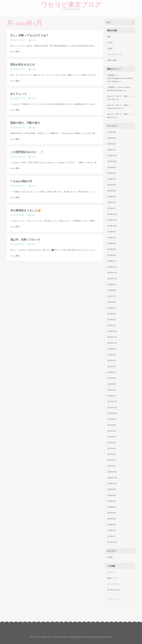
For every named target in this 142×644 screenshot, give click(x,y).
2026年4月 (112, 132)
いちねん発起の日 (21, 181)
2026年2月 (112, 144)
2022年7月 (112, 361)
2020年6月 (112, 507)
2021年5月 (112, 443)
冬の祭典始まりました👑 (26, 210)
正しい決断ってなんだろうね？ (30, 35)
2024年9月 (112, 232)
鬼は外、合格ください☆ (25, 239)
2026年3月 (112, 138)
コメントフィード (114, 584)
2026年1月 (112, 150)
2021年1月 (112, 466)
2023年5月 (112, 308)
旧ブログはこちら (114, 599)
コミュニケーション (115, 54)
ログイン (111, 572)
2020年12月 (112, 472)
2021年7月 (112, 431)
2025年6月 (112, 185)
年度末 (110, 48)
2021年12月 (112, 402)
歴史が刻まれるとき (23, 64)
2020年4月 (112, 519)
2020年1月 (112, 536)
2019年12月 (112, 542)
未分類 (110, 557)
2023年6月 (112, 302)
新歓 (109, 37)
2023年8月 (112, 290)
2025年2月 (112, 202)
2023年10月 (112, 279)
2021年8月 (112, 425)
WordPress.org (114, 590)
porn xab (111, 99)
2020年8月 (112, 495)
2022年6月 (112, 366)
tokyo (34, 40)
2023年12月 (112, 267)
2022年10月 (112, 343)
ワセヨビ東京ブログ (71, 5)
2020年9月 (112, 489)
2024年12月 (112, 214)
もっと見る (15, 51)
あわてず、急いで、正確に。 (119, 96)
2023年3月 (112, 320)
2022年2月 (112, 390)
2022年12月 (112, 331)
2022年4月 (112, 378)
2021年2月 (112, 460)
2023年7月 (112, 296)
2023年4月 (112, 314)
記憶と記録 (112, 60)
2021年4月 (112, 448)
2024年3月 (112, 249)
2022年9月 (112, 349)
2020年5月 (112, 513)
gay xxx (110, 117)
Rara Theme (87, 637)
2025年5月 (112, 191)
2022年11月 (112, 337)
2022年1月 (112, 396)
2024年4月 (112, 243)
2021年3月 (112, 454)
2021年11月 (112, 407)
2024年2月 (112, 255)
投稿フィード (113, 578)
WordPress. (107, 637)
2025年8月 (112, 173)
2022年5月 (112, 372)
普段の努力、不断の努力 (25, 123)
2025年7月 (112, 179)
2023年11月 (112, 273)
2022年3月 (112, 384)
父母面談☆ (112, 75)
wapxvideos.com (114, 108)
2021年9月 (112, 419)
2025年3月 (112, 197)
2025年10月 (112, 161)
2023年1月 (112, 325)
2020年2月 (112, 530)
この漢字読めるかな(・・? (26, 152)
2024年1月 (112, 261)
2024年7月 (112, 238)
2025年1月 (112, 208)
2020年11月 (112, 478)
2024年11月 (112, 220)
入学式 (110, 43)
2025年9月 (112, 167)
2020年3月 (112, 525)
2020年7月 (112, 501)
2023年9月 (112, 284)
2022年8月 (112, 355)
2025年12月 (112, 156)
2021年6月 (112, 437)
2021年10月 (112, 413)
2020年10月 (112, 484)
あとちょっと (19, 94)
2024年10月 (112, 226)
